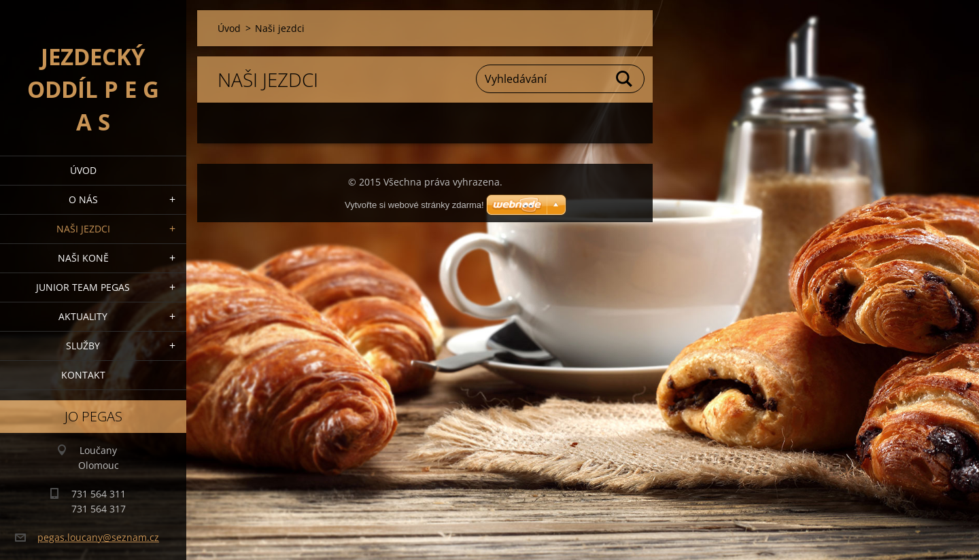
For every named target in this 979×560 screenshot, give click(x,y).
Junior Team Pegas (83, 287)
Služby (83, 346)
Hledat (625, 79)
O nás (83, 199)
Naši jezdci (83, 229)
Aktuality (83, 316)
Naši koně (83, 258)
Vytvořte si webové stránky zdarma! (414, 205)
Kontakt (83, 375)
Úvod (83, 170)
